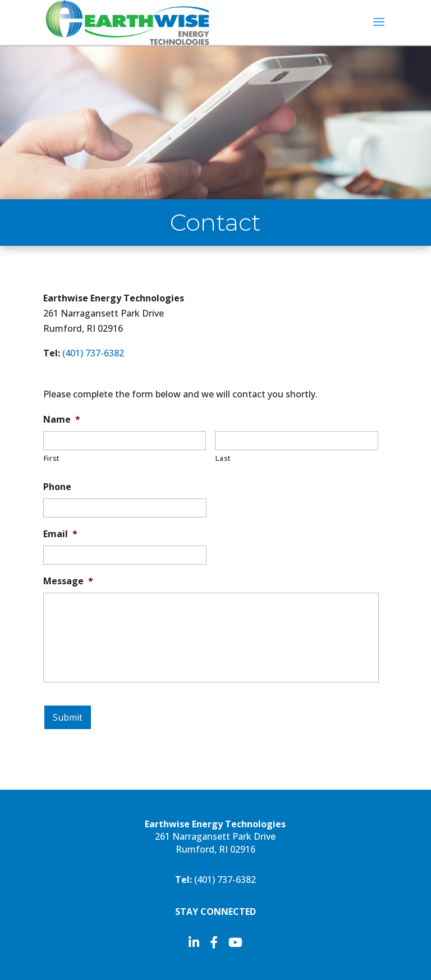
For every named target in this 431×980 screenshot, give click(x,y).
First (52, 458)
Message (68, 581)
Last (223, 458)
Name (62, 420)
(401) (93, 353)
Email (60, 534)
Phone (57, 487)
